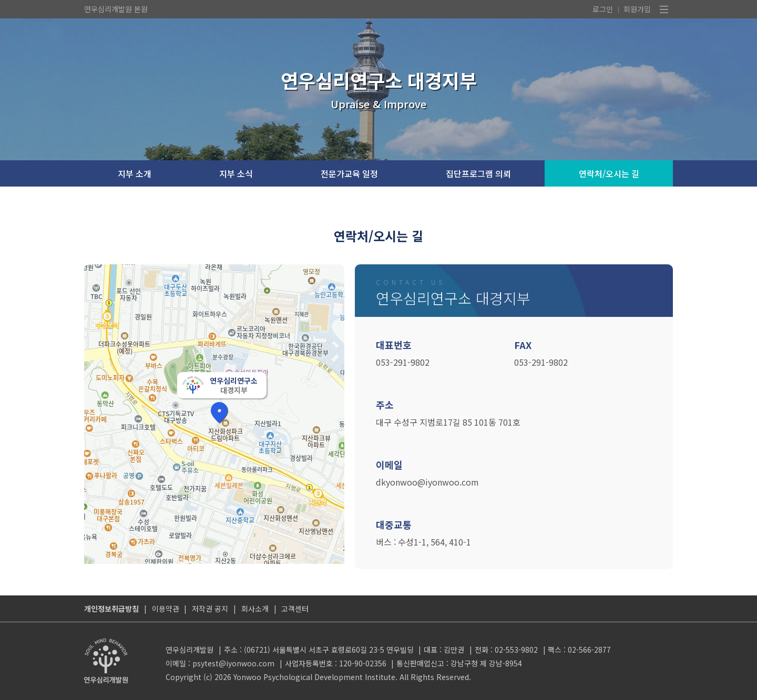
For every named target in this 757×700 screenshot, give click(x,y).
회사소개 (255, 609)
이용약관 (166, 609)
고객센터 (295, 609)
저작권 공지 (210, 609)
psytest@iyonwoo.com (233, 663)
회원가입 (637, 9)
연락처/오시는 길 (609, 173)
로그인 (603, 9)
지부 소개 (135, 173)
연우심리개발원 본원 (116, 9)
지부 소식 (236, 173)
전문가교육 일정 (349, 173)
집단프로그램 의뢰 (478, 173)
